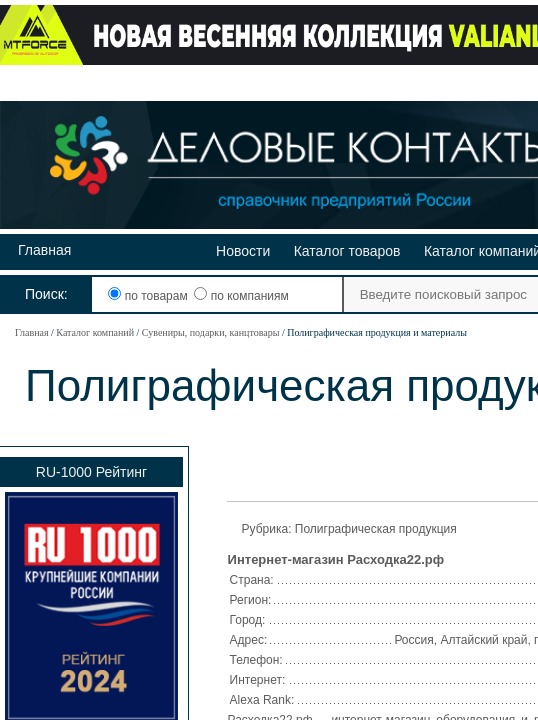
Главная (44, 250)
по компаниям (241, 296)
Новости (243, 251)
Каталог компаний (95, 332)
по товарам (149, 296)
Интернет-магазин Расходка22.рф (336, 559)
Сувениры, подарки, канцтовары (211, 332)
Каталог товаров (347, 251)
